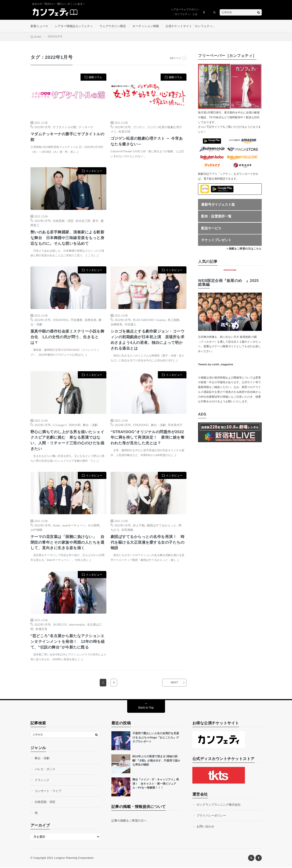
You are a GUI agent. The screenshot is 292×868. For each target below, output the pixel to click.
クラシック (42, 781)
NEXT (174, 683)
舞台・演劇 (90, 425)
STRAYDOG (61, 320)
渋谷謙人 (130, 325)
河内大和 (75, 425)
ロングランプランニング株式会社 (219, 805)
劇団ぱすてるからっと (162, 526)
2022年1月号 (43, 127)
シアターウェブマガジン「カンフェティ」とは (185, 12)
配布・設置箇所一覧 (216, 216)
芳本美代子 (175, 425)
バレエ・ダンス (45, 770)
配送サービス (211, 228)
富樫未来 (91, 320)
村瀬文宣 (41, 629)
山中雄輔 (36, 530)
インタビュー (94, 171)
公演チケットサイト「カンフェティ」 (190, 26)
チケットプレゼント (216, 240)
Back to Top (146, 708)
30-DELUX (60, 625)
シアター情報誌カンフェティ (74, 26)
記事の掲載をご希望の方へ (129, 821)
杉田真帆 (127, 530)
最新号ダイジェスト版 (218, 205)
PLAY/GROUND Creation (149, 320)
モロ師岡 (94, 526)
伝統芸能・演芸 (63, 221)
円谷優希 (77, 320)
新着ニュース (39, 26)
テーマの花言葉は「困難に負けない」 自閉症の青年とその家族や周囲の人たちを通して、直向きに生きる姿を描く (67, 543)
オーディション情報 (146, 26)
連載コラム (95, 77)
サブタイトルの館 (65, 127)
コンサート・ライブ (48, 792)
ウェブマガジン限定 (113, 26)
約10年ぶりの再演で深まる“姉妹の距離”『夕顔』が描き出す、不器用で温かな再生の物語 (156, 761)
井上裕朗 (173, 320)
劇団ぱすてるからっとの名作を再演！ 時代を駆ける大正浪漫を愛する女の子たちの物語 (148, 543)
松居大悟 (124, 132)
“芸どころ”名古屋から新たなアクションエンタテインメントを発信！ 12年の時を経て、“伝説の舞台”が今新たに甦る (68, 642)
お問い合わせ (205, 827)
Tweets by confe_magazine (216, 365)
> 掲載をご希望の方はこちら (244, 249)
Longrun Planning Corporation (74, 858)
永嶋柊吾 (116, 325)
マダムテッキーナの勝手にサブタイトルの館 (67, 137)
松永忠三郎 (83, 221)
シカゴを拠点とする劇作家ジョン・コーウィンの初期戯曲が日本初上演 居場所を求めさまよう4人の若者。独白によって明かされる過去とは (148, 340)
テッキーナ (86, 127)
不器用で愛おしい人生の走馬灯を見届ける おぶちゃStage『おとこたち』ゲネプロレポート (156, 738)
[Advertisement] (149, 210)
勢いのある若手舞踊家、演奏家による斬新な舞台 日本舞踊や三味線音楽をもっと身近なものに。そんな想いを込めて (67, 238)
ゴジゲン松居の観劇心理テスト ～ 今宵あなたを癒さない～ (147, 141)
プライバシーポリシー (211, 816)
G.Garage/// (60, 425)
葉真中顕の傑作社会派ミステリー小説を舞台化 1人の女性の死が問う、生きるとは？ (67, 337)
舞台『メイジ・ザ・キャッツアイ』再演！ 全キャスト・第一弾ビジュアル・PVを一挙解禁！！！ (156, 784)
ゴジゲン (139, 127)
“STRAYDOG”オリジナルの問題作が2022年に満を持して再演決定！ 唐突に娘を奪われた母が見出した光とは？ (148, 438)
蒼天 (95, 221)
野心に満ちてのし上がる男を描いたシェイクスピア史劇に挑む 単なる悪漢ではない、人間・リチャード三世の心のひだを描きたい (67, 441)
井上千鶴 (139, 526)
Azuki (56, 526)
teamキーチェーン (74, 526)
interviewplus (77, 625)
